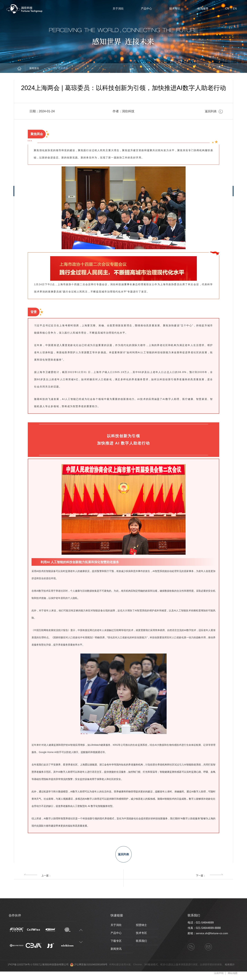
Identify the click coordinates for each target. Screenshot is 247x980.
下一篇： (209, 878)
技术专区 (175, 9)
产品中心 (146, 9)
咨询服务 (203, 9)
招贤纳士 (141, 928)
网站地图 (233, 976)
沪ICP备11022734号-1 (20, 967)
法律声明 (219, 976)
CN (227, 9)
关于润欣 (118, 9)
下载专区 (116, 943)
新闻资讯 (39, 68)
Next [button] (81, 945)
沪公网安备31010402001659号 (91, 967)
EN (235, 9)
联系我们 (141, 943)
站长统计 (230, 967)
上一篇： (38, 878)
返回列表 (213, 111)
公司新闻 (68, 68)
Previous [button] (81, 933)
